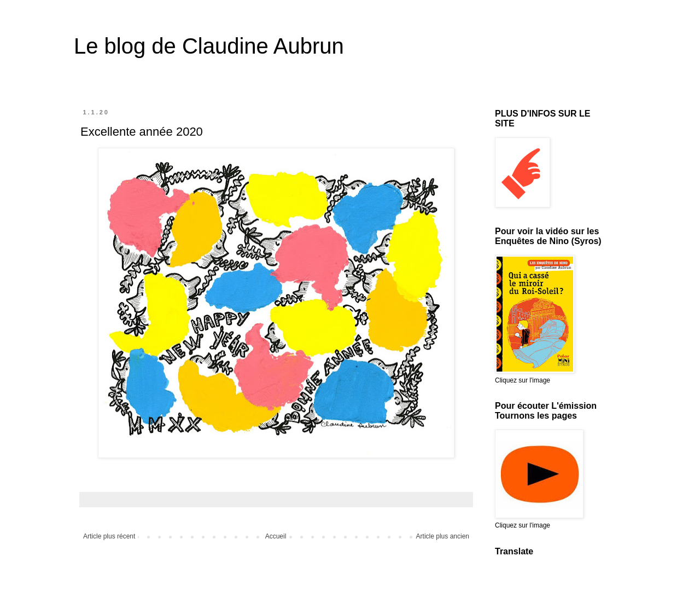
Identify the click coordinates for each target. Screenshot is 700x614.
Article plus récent (109, 536)
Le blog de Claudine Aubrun (209, 46)
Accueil (276, 536)
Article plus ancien (443, 536)
